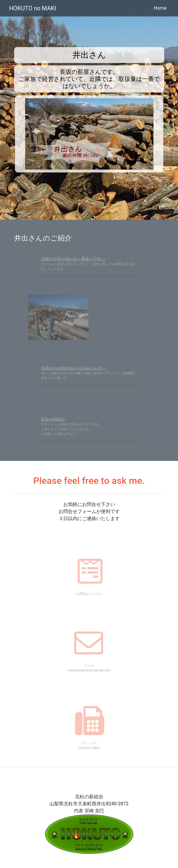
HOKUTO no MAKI (33, 8)
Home (160, 8)
